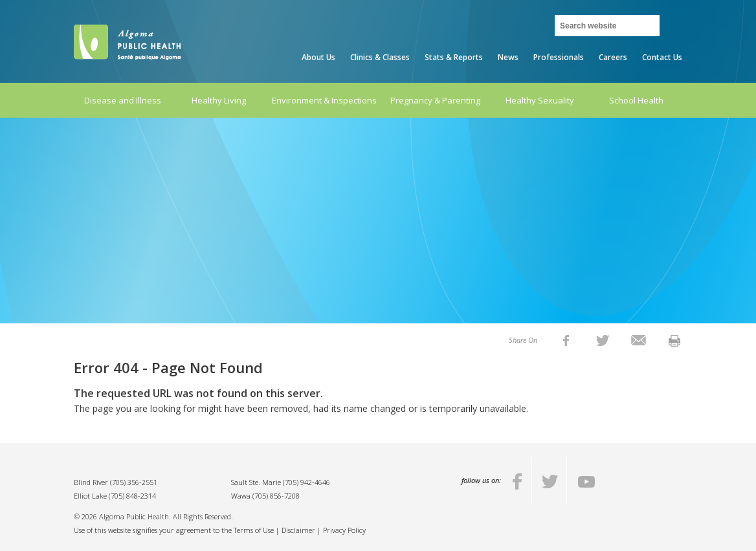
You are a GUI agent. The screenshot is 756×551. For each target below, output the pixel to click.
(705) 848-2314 (132, 496)
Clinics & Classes (380, 57)
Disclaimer (298, 530)
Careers (613, 57)
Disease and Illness (123, 100)
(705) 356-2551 (134, 482)
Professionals (559, 57)
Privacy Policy (344, 530)
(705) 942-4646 (306, 482)
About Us (318, 57)
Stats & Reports (454, 57)
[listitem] (566, 340)
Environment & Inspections (324, 100)
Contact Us (662, 57)
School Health (636, 100)
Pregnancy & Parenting (435, 100)
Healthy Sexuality (540, 100)
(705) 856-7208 (276, 496)
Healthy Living (219, 100)
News (508, 57)
